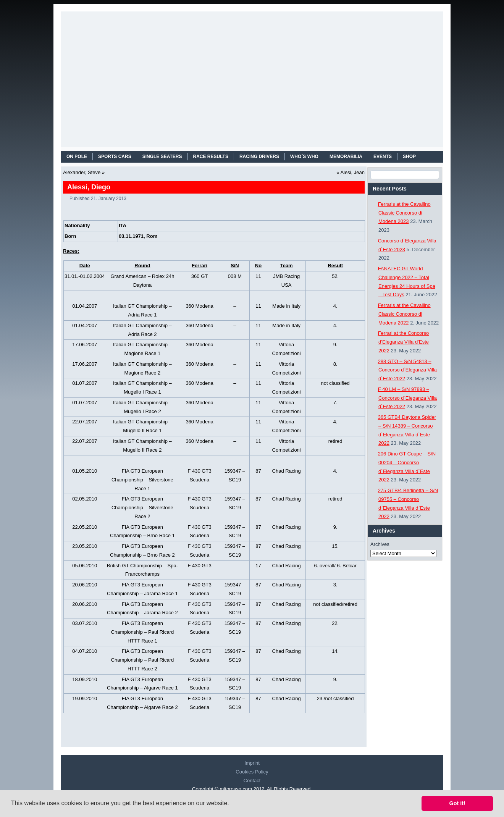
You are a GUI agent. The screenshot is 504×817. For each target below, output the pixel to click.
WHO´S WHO (304, 157)
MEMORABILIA (346, 157)
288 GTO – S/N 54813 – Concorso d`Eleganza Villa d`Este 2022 (407, 370)
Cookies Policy (252, 772)
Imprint (252, 763)
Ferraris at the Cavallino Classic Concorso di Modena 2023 (404, 213)
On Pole (77, 157)
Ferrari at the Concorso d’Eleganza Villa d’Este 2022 (404, 342)
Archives (380, 544)
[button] (232, 804)
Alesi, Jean (352, 172)
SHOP (409, 157)
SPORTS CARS (115, 157)
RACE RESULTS (211, 157)
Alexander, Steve (82, 172)
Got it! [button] (457, 803)
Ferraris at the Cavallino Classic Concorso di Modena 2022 (404, 314)
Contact (252, 781)
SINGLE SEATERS (162, 157)
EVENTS (383, 157)
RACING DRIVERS (259, 157)
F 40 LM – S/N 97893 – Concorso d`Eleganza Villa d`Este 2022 (407, 398)
